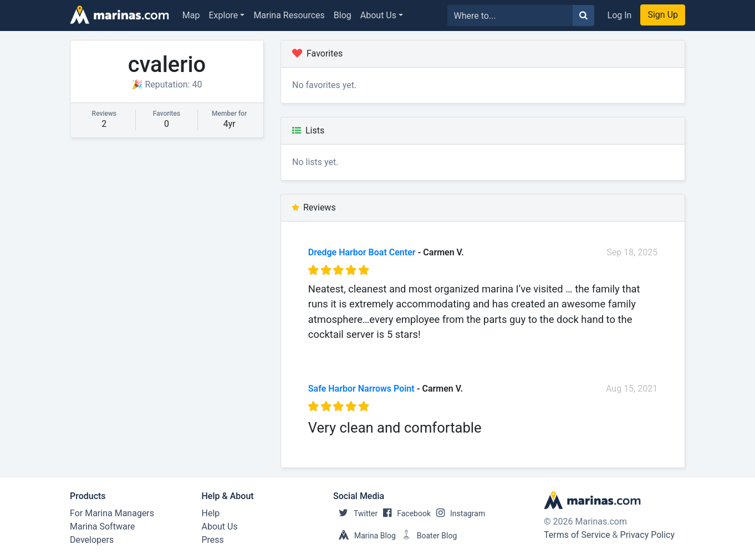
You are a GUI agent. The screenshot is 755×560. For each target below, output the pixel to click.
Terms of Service (577, 535)
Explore (224, 15)
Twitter (355, 513)
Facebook (404, 513)
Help (211, 513)
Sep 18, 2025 (632, 252)
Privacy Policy (648, 535)
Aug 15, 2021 (632, 389)
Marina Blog (364, 536)
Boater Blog (427, 536)
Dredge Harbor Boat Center (362, 252)
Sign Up (663, 15)
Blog (343, 15)
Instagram (458, 513)
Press (213, 540)
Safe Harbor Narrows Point (361, 389)
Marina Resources (289, 15)
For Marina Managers (112, 513)
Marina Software (102, 526)
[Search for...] (510, 16)
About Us (378, 15)
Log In (620, 15)
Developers (92, 540)
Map (191, 15)
